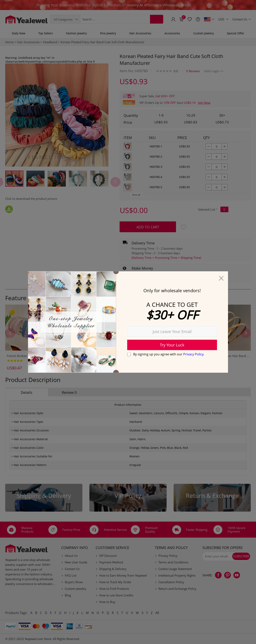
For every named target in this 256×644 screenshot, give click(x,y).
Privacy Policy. (194, 354)
